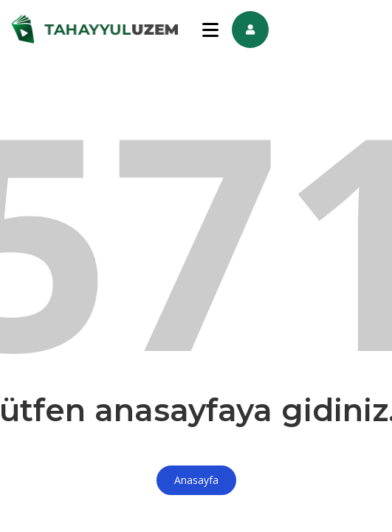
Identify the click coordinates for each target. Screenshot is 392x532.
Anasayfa (196, 480)
